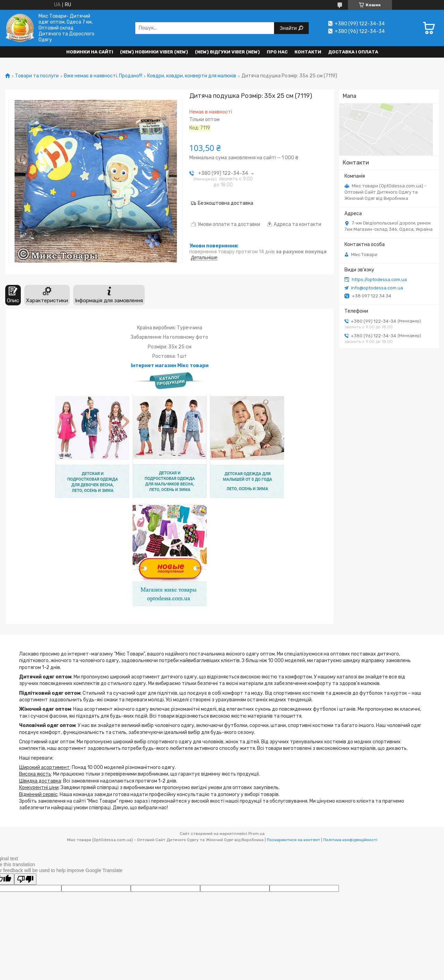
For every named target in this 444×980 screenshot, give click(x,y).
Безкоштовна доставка (225, 203)
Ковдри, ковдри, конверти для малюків (192, 76)
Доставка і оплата (353, 52)
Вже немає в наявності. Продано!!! (103, 76)
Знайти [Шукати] (289, 28)
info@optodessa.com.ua (377, 288)
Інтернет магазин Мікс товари (170, 366)
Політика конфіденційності (350, 840)
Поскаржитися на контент (293, 840)
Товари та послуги (37, 76)
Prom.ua (257, 834)
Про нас (277, 52)
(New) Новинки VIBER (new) (154, 52)
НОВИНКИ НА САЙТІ (90, 52)
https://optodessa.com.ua (379, 280)
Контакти (308, 52)
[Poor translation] (25, 879)
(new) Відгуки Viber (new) (227, 52)
